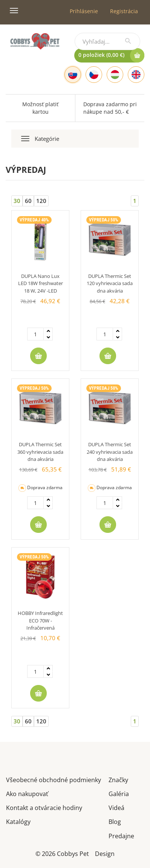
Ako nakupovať (27, 793)
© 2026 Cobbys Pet (62, 853)
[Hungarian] (115, 75)
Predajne (121, 835)
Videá (116, 807)
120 (41, 201)
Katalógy (18, 821)
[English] (136, 75)
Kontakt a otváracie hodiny (44, 807)
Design (105, 853)
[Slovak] (73, 75)
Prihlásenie (84, 11)
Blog (115, 821)
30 (17, 201)
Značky (118, 779)
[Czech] (94, 75)
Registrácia (124, 11)
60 (28, 201)
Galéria (119, 793)
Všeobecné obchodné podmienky (54, 779)
